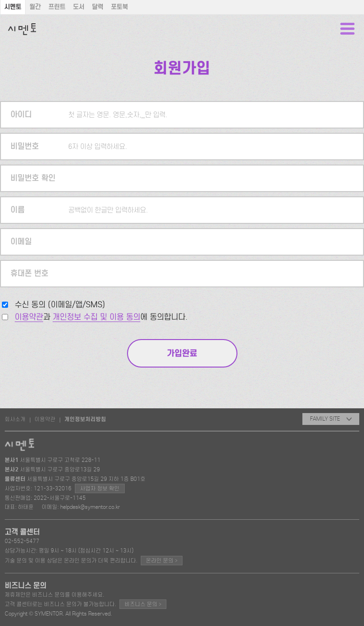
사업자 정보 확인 (100, 488)
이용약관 (29, 317)
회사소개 (15, 419)
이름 (18, 210)
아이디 (21, 115)
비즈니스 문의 (143, 604)
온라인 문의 (162, 560)
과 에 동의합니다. (101, 317)
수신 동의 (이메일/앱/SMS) (60, 305)
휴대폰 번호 (29, 273)
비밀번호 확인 (33, 178)
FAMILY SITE (331, 419)
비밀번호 (25, 146)
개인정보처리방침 (85, 419)
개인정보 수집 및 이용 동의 (96, 317)
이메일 (21, 242)
